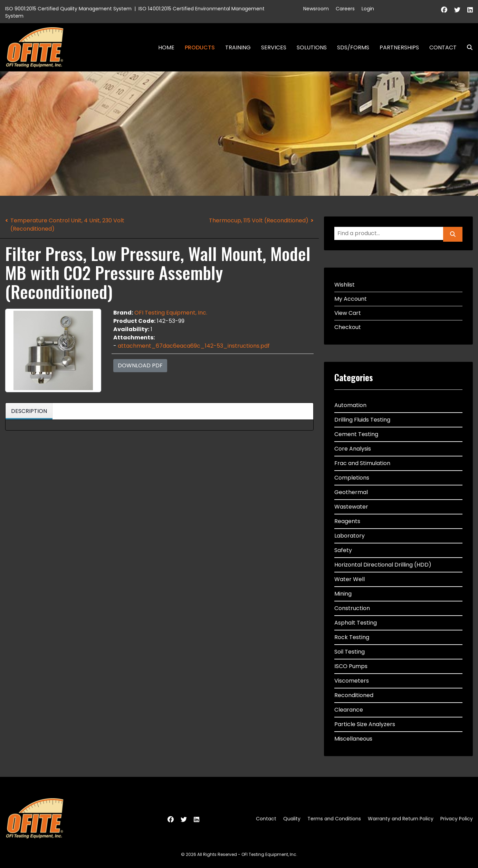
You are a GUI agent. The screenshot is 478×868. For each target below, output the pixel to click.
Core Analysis (353, 449)
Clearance (349, 710)
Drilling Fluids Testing (362, 420)
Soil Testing (350, 652)
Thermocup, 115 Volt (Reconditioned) (259, 220)
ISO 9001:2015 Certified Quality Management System (68, 9)
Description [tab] (29, 411)
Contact (443, 47)
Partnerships (399, 47)
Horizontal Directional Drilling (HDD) (383, 565)
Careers (345, 9)
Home (166, 47)
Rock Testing (352, 637)
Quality (292, 819)
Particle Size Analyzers (365, 724)
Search (467, 47)
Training (238, 47)
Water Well (350, 579)
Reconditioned (354, 695)
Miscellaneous (353, 739)
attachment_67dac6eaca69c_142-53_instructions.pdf (194, 346)
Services (274, 47)
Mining (343, 594)
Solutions (312, 47)
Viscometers (352, 681)
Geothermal (351, 492)
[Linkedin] (470, 10)
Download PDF (140, 365)
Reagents (347, 521)
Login (368, 9)
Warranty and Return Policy (401, 819)
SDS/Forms (353, 47)
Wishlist (345, 285)
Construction (352, 608)
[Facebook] (444, 10)
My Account (351, 299)
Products (200, 47)
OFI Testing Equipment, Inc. (171, 313)
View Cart (348, 313)
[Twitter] (457, 10)
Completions (352, 478)
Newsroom (316, 9)
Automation (350, 405)
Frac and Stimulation (362, 463)
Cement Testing (356, 434)
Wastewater (351, 507)
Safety (343, 550)
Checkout (348, 327)
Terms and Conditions (334, 819)
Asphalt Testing (356, 623)
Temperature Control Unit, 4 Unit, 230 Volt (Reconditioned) (67, 225)
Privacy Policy (457, 819)
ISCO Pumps (351, 666)
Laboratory (350, 536)
